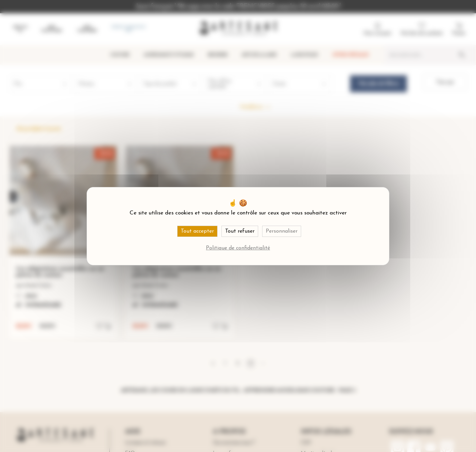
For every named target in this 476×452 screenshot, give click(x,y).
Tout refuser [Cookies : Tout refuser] (240, 231)
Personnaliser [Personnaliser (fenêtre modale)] (282, 231)
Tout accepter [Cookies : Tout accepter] (197, 231)
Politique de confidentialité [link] (238, 248)
